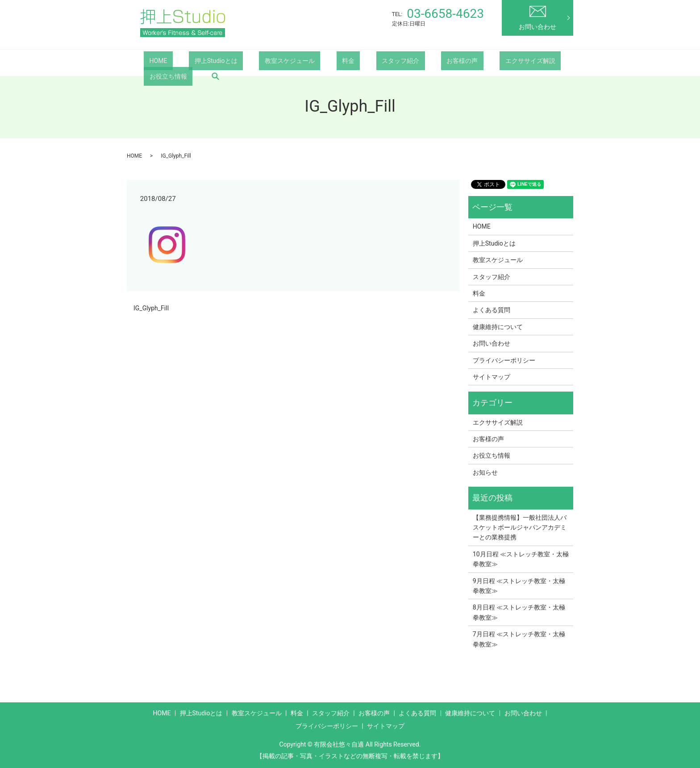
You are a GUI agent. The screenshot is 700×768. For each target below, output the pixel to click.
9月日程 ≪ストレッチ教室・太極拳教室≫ (519, 586)
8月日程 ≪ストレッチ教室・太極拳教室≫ (519, 612)
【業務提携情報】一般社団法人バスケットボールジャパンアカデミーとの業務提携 (520, 528)
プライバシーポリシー (504, 360)
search (150, 76)
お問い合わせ (537, 18)
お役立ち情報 (518, 60)
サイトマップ (492, 377)
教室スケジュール (262, 60)
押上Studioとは (199, 60)
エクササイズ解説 (458, 60)
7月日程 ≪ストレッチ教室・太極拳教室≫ (519, 639)
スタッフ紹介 (351, 60)
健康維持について (498, 327)
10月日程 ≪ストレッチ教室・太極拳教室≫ (521, 559)
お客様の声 (401, 60)
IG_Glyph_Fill (151, 308)
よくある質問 (492, 310)
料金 (310, 60)
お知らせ (485, 472)
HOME (153, 60)
